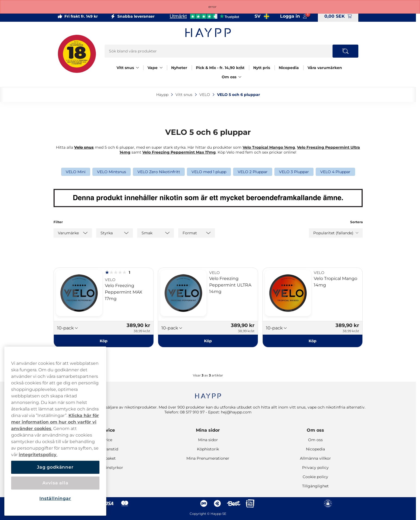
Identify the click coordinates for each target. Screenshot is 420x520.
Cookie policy (315, 477)
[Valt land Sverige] (262, 16)
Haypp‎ (163, 95)
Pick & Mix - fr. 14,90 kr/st (220, 68)
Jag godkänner (55, 467)
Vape (153, 68)
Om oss (229, 77)
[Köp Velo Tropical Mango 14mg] (313, 341)
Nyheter (179, 68)
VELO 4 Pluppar (335, 172)
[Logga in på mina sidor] (294, 16)
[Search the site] (345, 51)
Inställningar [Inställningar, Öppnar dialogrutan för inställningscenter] (55, 498)
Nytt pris (262, 68)
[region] (55, 431)
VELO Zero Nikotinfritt (159, 172)
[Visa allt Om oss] (240, 77)
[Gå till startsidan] (208, 33)
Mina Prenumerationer (208, 458)
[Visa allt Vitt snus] (137, 68)
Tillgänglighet (315, 486)
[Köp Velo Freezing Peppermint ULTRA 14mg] (208, 341)
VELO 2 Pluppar (253, 172)
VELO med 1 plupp (209, 172)
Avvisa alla (55, 483)
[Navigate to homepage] (208, 393)
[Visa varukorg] (338, 16)
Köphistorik (208, 449)
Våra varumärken (325, 68)
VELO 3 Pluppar (294, 172)
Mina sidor (208, 430)
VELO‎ (205, 95)
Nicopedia (289, 68)
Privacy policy (315, 468)
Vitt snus (125, 68)
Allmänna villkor (315, 458)
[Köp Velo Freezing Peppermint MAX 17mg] (104, 341)
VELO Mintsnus (112, 172)
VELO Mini (76, 172)
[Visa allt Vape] (161, 68)
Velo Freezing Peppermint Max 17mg (179, 152)
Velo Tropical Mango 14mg (269, 147)
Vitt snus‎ (184, 95)
